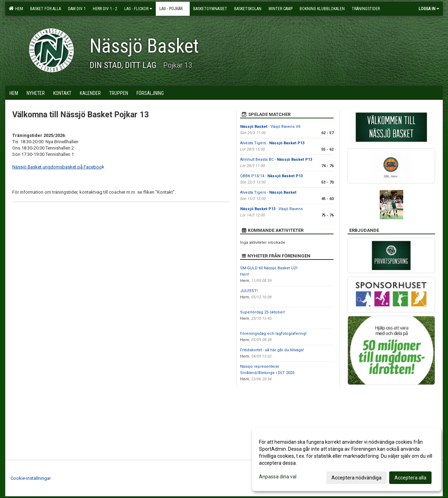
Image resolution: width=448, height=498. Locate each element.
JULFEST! (249, 291)
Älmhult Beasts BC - (276, 160)
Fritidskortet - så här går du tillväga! (272, 350)
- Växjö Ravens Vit (270, 127)
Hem (16, 8)
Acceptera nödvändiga (356, 478)
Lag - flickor (138, 9)
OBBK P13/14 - (271, 176)
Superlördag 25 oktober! (262, 312)
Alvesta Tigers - (272, 143)
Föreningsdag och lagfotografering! (273, 334)
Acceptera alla (410, 478)
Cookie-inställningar (31, 478)
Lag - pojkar (173, 9)
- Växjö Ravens (271, 209)
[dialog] (346, 459)
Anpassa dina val (278, 477)
